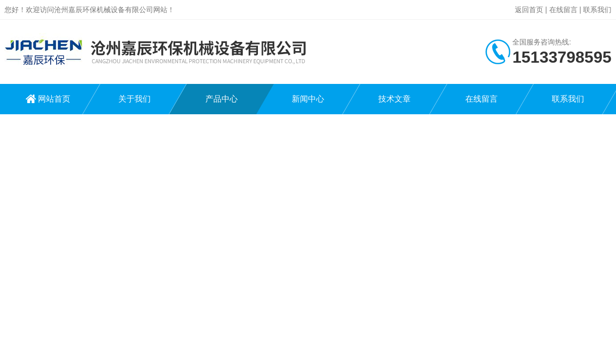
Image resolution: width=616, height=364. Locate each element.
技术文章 (394, 99)
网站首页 (54, 99)
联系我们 (597, 10)
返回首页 (529, 10)
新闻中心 (308, 99)
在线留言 (563, 10)
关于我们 (135, 99)
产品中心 (222, 99)
